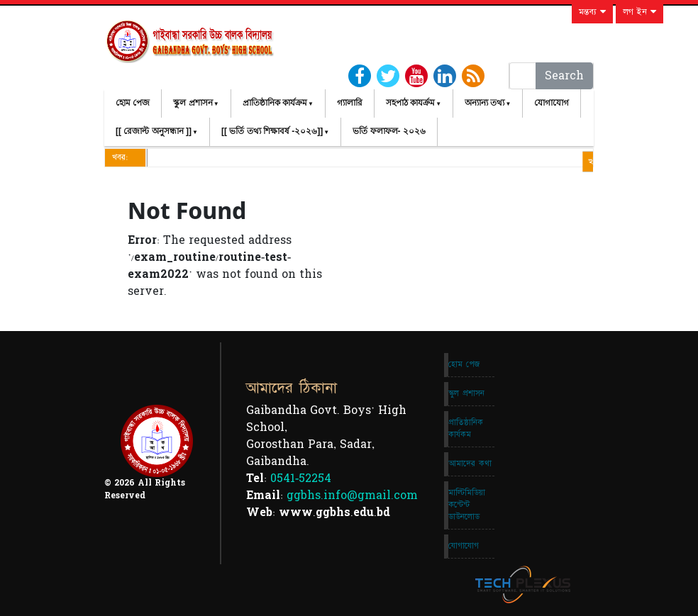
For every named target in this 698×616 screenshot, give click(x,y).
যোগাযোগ (552, 103)
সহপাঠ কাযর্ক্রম (410, 103)
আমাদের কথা (470, 464)
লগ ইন (639, 12)
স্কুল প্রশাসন (193, 103)
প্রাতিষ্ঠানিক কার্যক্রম (275, 103)
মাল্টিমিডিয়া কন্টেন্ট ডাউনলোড (467, 505)
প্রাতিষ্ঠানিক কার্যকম (466, 429)
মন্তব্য (592, 12)
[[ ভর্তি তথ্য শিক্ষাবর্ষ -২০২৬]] (272, 131)
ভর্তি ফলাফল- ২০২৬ (389, 131)
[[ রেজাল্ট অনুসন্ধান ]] (154, 131)
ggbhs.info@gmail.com (352, 495)
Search (564, 76)
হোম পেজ (133, 103)
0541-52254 (301, 478)
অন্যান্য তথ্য (484, 103)
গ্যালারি (350, 103)
